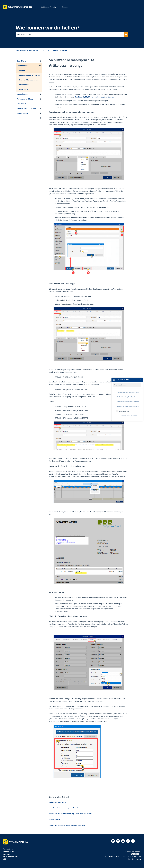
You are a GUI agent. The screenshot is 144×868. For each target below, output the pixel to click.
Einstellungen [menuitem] (22, 94)
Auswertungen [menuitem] (23, 113)
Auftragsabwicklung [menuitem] (25, 99)
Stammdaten (53, 50)
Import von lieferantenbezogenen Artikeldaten (65, 808)
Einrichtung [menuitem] (21, 61)
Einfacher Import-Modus (58, 802)
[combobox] (70, 34)
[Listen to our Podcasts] (128, 841)
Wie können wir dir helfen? (48, 28)
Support (65, 7)
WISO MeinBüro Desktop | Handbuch (30, 50)
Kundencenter (8, 851)
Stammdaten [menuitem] (22, 66)
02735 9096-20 (136, 854)
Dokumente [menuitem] (22, 104)
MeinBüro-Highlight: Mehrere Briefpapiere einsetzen (95, 97)
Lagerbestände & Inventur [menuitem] (30, 75)
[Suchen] (126, 34)
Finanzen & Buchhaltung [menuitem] (27, 108)
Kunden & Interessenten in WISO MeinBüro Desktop (67, 825)
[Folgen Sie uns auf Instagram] (118, 841)
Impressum (7, 854)
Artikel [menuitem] (22, 70)
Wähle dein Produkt (48, 7)
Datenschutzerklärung (12, 856)
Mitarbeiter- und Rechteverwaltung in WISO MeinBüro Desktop (71, 814)
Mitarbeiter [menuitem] (24, 89)
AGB (4, 859)
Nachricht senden (134, 859)
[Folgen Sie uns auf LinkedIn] (113, 841)
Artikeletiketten (55, 819)
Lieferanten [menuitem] (24, 85)
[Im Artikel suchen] (128, 385)
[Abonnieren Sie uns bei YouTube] (123, 841)
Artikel (65, 50)
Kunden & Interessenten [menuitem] (29, 80)
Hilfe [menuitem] (19, 118)
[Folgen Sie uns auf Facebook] (133, 841)
